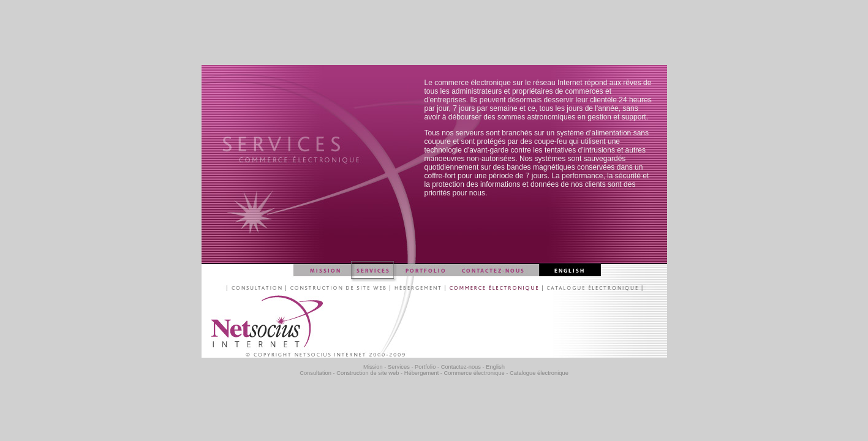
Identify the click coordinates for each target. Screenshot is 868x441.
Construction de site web (368, 373)
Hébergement (422, 373)
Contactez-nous (461, 367)
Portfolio (425, 367)
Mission (373, 367)
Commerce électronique (474, 373)
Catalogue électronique (539, 373)
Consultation (315, 373)
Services (399, 367)
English (495, 367)
